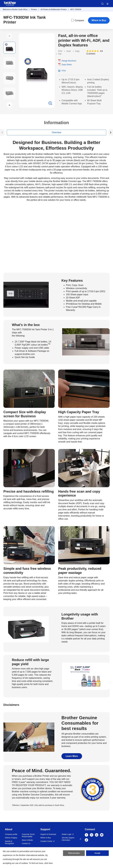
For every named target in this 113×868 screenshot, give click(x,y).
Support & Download (48, 834)
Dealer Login (67, 834)
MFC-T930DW (76, 9)
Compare (77, 20)
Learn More (72, 756)
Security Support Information (68, 839)
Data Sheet (67, 65)
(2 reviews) (91, 53)
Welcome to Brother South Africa (15, 9)
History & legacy (11, 838)
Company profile (11, 834)
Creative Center (46, 841)
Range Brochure (69, 61)
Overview (57, 132)
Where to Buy (99, 20)
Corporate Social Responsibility (28, 836)
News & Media (27, 840)
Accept (97, 853)
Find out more (74, 853)
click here (48, 863)
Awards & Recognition (9, 842)
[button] (9, 36)
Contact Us (26, 844)
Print (64, 71)
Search (102, 4)
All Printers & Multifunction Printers (54, 9)
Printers (34, 9)
